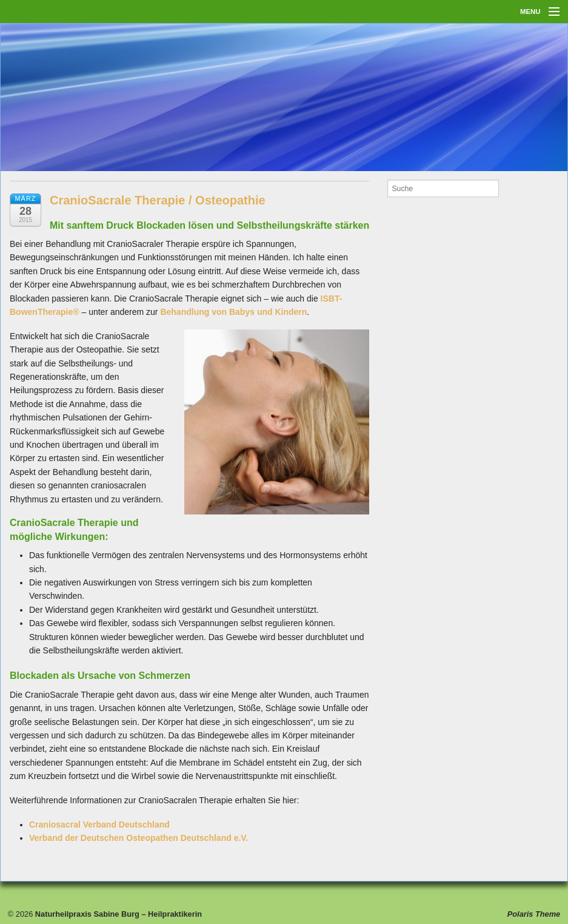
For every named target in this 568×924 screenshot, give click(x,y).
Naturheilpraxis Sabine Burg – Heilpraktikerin (117, 914)
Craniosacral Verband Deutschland (99, 825)
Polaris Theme (534, 914)
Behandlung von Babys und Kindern (233, 312)
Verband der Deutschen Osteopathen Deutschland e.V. (139, 838)
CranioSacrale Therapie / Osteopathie (158, 200)
